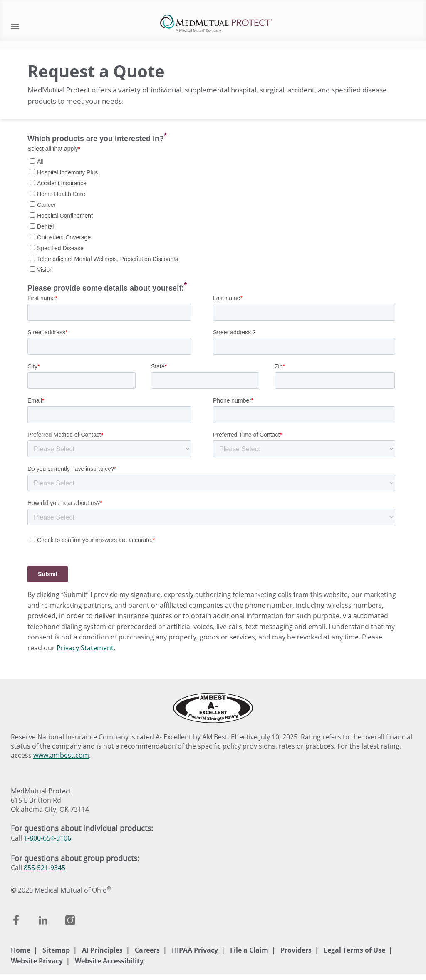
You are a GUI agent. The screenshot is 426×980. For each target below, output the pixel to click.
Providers (296, 950)
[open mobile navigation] (15, 26)
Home (21, 950)
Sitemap (56, 950)
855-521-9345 (45, 868)
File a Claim (249, 950)
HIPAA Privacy (195, 950)
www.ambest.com (61, 755)
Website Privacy (37, 961)
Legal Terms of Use (354, 950)
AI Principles (102, 950)
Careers (147, 950)
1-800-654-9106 (47, 838)
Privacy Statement (85, 648)
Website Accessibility (109, 961)
